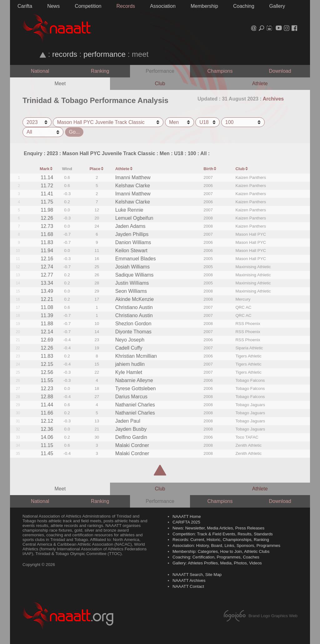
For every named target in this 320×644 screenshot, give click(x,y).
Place (95, 169)
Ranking (100, 71)
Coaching (244, 6)
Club (160, 84)
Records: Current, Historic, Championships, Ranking (221, 540)
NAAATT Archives (189, 580)
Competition (88, 6)
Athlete (260, 84)
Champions (220, 71)
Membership (204, 6)
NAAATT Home (187, 516)
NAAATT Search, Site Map (197, 575)
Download (280, 71)
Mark (45, 169)
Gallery (277, 6)
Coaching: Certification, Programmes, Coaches (216, 557)
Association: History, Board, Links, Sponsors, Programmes (226, 546)
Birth (208, 169)
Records (126, 6)
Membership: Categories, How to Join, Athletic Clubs (221, 551)
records (65, 54)
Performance (160, 71)
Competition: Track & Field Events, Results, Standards (223, 534)
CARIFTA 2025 (186, 522)
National (40, 71)
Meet (60, 84)
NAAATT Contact (188, 586)
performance (105, 54)
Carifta (25, 6)
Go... (74, 132)
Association (163, 6)
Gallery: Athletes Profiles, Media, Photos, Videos (217, 563)
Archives (273, 99)
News (53, 6)
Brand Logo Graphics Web (260, 616)
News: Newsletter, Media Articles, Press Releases (218, 528)
